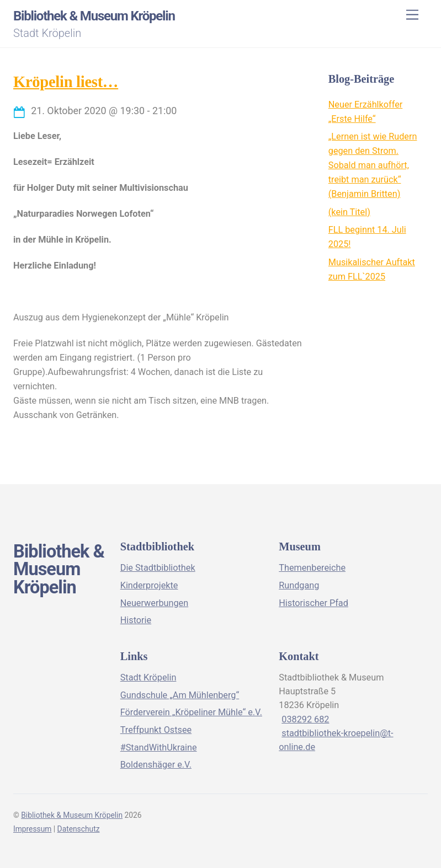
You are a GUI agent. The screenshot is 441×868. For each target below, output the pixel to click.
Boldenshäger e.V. (156, 765)
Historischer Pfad (314, 603)
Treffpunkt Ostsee (156, 730)
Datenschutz (79, 829)
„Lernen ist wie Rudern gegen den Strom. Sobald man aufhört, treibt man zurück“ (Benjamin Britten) (373, 165)
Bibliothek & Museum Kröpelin (72, 815)
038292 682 (305, 719)
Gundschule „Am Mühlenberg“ (180, 695)
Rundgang (299, 585)
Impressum (32, 829)
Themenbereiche (312, 568)
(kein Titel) (349, 212)
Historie (136, 620)
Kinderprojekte (149, 585)
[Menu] (412, 15)
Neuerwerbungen (154, 603)
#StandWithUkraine (159, 748)
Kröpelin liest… (66, 82)
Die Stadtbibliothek (158, 568)
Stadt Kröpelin (148, 677)
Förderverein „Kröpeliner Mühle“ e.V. (191, 712)
